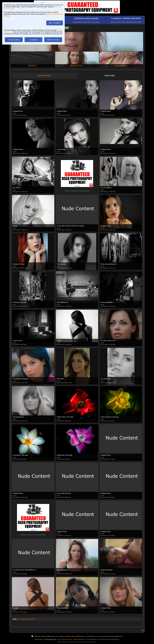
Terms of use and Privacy (65, 639)
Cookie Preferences (79, 639)
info (88, 191)
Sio (15, 113)
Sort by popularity (44, 76)
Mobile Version (39, 639)
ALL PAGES (21, 619)
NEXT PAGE (31, 619)
